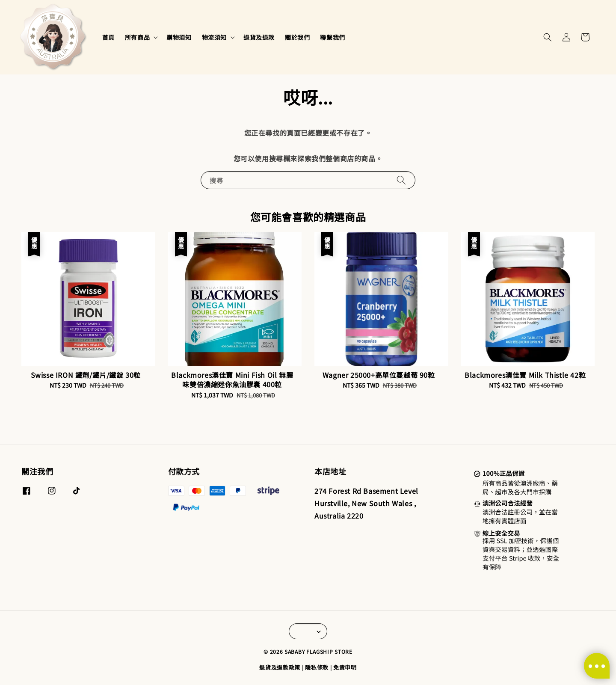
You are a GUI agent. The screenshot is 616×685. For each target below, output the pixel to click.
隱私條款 (317, 667)
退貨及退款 (259, 37)
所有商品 (137, 37)
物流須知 (214, 37)
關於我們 (297, 37)
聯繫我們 (332, 37)
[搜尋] (401, 180)
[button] (548, 37)
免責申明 (345, 667)
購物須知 (179, 37)
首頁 (108, 37)
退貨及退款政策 (280, 667)
